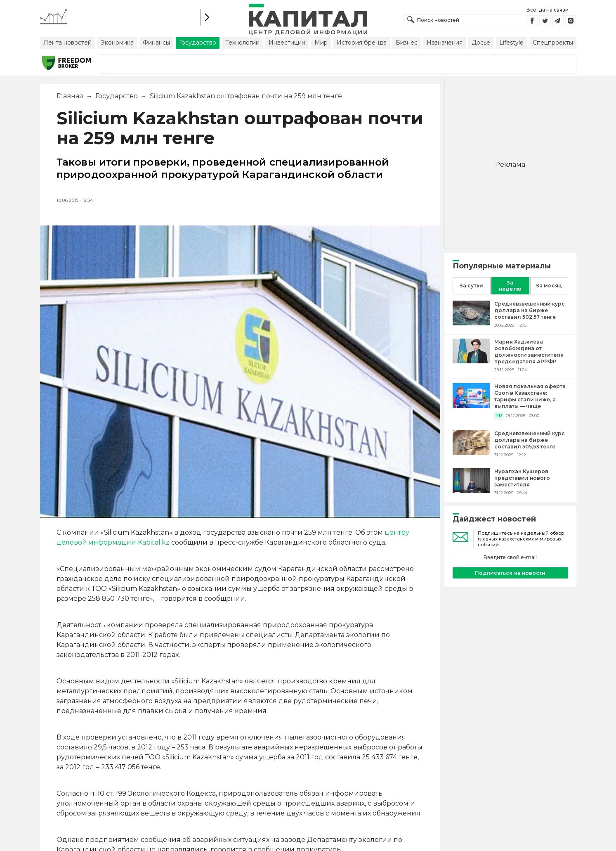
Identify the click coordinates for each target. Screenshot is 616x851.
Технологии (242, 43)
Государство (198, 43)
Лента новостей (67, 43)
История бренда (362, 43)
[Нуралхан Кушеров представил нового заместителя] (471, 491)
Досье (481, 43)
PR (499, 416)
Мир (321, 43)
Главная (70, 96)
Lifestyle (511, 43)
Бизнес (407, 43)
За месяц (549, 286)
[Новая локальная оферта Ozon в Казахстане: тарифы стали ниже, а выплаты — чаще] (471, 406)
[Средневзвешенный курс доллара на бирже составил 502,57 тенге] (471, 323)
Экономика (117, 43)
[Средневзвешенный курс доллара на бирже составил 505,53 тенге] (471, 453)
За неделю (510, 286)
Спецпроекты (553, 43)
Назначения (445, 43)
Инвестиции (287, 43)
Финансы (156, 43)
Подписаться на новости (510, 573)
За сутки (471, 286)
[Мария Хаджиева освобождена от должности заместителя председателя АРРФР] (471, 361)
